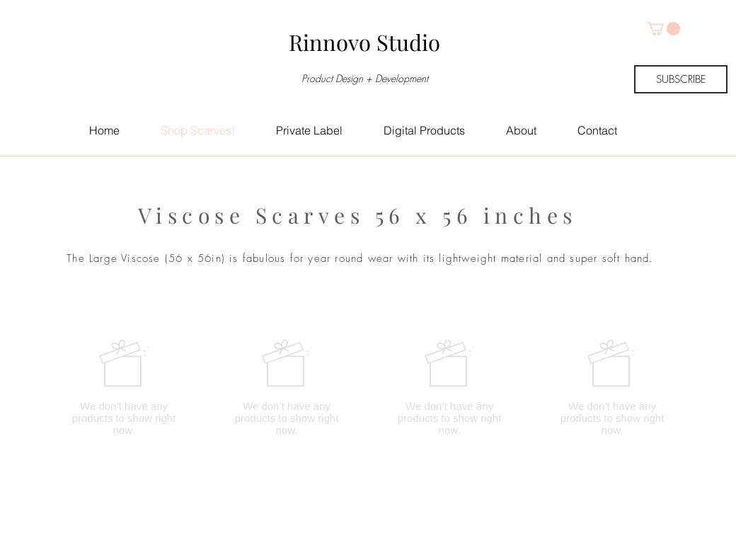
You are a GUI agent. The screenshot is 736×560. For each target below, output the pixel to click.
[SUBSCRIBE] (681, 79)
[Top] (359, 528)
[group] (368, 387)
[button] (663, 29)
